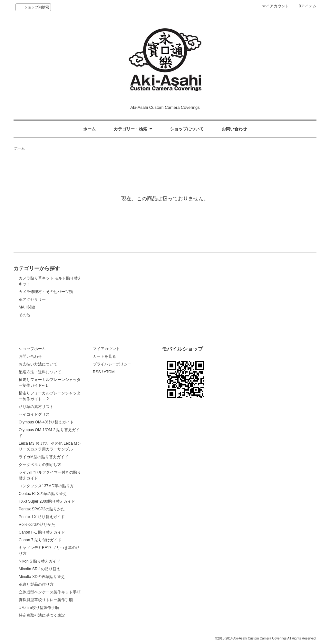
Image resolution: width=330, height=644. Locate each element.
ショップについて (187, 129)
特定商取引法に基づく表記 (42, 615)
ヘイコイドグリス (34, 414)
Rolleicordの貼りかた (37, 525)
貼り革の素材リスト (36, 407)
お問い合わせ (234, 129)
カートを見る (104, 356)
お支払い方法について (38, 364)
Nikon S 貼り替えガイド (39, 561)
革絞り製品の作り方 (36, 584)
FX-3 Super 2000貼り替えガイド (47, 501)
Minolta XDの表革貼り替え (42, 577)
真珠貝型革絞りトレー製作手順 (46, 600)
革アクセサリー (32, 299)
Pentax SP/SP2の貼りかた (42, 509)
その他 (24, 315)
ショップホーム (32, 349)
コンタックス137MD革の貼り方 (46, 486)
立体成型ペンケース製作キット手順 (50, 592)
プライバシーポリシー (112, 364)
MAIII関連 (27, 307)
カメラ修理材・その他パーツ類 (46, 292)
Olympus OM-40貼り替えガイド (46, 422)
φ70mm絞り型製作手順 (39, 608)
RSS (97, 372)
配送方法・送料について (40, 372)
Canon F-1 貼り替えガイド (42, 532)
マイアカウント (276, 6)
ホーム (89, 129)
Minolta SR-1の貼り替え (39, 569)
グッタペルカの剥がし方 (40, 465)
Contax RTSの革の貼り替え (43, 494)
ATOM (109, 372)
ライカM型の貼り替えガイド (44, 457)
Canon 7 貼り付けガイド (40, 540)
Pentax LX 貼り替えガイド (42, 517)
